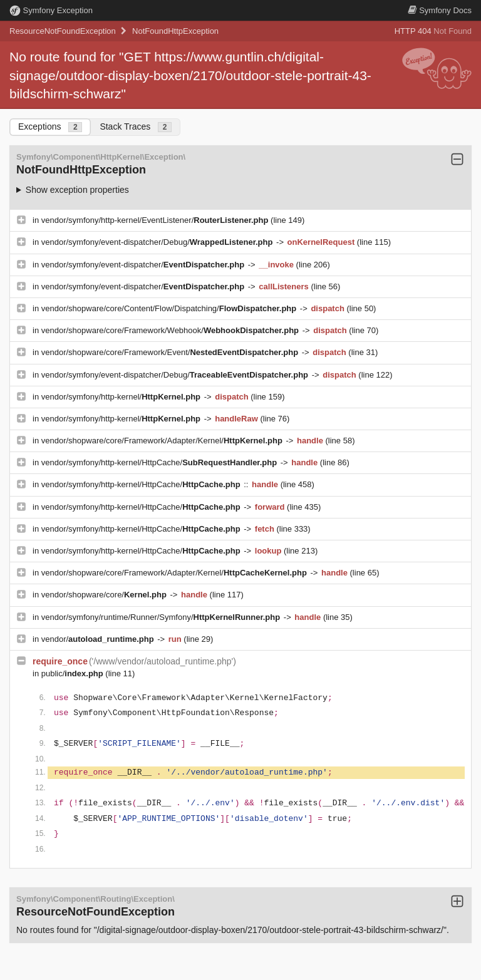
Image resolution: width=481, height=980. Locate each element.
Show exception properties (77, 190)
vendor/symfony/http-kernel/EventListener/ (156, 220)
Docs (440, 10)
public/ (74, 673)
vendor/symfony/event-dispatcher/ (144, 265)
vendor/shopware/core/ (105, 595)
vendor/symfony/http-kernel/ (122, 397)
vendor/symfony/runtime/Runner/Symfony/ (162, 617)
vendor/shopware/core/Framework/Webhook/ (171, 330)
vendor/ (99, 639)
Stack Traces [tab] (136, 127)
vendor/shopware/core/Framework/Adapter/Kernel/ (163, 441)
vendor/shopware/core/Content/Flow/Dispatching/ (170, 308)
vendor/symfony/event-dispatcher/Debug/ (158, 242)
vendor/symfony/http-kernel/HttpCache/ (160, 462)
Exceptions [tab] (50, 127)
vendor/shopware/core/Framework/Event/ (171, 352)
